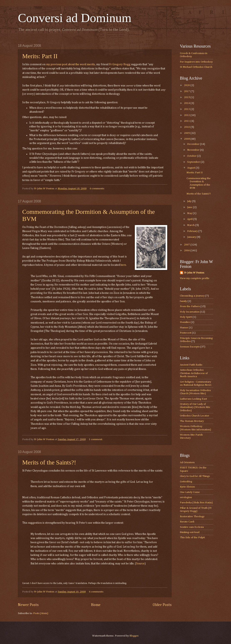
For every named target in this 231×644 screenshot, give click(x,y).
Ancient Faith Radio (191, 365)
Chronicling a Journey (192, 296)
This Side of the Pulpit (192, 537)
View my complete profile (195, 278)
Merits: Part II (40, 56)
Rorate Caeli (187, 522)
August (191, 168)
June (190, 207)
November (194, 150)
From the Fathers (190, 306)
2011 (187, 121)
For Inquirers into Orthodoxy (196, 62)
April (190, 219)
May (190, 213)
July (190, 201)
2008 (187, 139)
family (183, 301)
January (192, 237)
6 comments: (97, 189)
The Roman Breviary (192, 421)
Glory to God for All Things (195, 476)
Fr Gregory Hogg (120, 64)
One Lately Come (190, 492)
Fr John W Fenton (194, 273)
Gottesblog (186, 482)
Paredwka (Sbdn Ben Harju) (196, 503)
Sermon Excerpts (190, 347)
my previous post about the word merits (71, 64)
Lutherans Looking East (193, 399)
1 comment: (96, 439)
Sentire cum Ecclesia (192, 527)
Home (96, 605)
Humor (184, 328)
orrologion (186, 497)
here (123, 265)
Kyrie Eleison (187, 487)
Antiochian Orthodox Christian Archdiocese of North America (194, 373)
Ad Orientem (187, 462)
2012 (187, 115)
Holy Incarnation (190, 312)
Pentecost (186, 333)
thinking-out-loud (190, 532)
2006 (187, 251)
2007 (187, 245)
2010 (187, 127)
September (194, 162)
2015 (187, 97)
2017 (187, 91)
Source (140, 564)
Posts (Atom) (41, 613)
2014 (187, 103)
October (192, 156)
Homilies (185, 322)
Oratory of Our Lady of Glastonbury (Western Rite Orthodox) (195, 407)
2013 (187, 109)
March (191, 225)
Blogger (134, 636)
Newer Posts (28, 605)
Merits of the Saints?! (49, 462)
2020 (187, 85)
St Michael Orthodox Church (196, 67)
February (193, 231)
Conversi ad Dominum (75, 18)
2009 (187, 133)
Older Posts (162, 605)
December (194, 144)
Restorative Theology (192, 517)
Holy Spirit (186, 317)
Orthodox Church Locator (195, 416)
